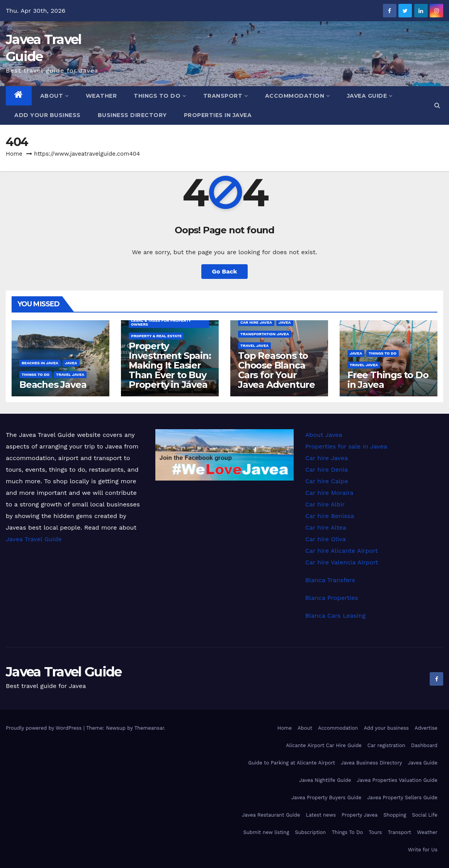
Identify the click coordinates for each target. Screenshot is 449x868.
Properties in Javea (218, 115)
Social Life (425, 815)
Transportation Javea (265, 334)
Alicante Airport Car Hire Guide (324, 745)
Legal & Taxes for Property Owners (161, 322)
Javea (71, 363)
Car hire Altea (326, 527)
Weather (101, 96)
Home (14, 154)
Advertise (426, 728)
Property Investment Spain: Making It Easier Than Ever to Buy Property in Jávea (170, 365)
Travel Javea (70, 375)
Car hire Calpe (327, 481)
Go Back (225, 271)
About (54, 96)
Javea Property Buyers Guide (326, 798)
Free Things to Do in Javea (388, 380)
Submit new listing (266, 832)
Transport (226, 96)
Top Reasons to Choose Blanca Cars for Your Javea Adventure (276, 370)
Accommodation (298, 96)
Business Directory (132, 115)
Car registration (386, 745)
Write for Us (423, 850)
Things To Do (160, 96)
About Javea (324, 435)
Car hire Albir (325, 504)
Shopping (395, 815)
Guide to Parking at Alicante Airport (292, 763)
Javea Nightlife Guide (325, 780)
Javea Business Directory (371, 763)
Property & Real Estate (156, 336)
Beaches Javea (53, 385)
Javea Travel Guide (34, 539)
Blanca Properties (332, 598)
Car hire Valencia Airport (342, 562)
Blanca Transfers (330, 580)
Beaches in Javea (40, 363)
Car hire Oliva (326, 539)
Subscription (310, 832)
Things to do (36, 375)
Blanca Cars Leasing (335, 616)
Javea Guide (370, 96)
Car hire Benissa (330, 516)
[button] (437, 105)
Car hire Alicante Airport (342, 551)
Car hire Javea (256, 322)
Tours (375, 832)
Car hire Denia (327, 470)
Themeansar (149, 728)
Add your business (48, 115)
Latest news (321, 815)
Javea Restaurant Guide (271, 815)
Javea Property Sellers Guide (402, 798)
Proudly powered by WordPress (45, 728)
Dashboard (424, 745)
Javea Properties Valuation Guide (397, 780)
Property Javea (360, 815)
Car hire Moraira (329, 493)
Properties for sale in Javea (346, 446)
